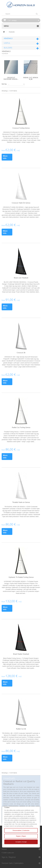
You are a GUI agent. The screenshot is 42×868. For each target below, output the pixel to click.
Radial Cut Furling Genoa (21, 427)
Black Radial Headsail (21, 654)
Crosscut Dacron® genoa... (11, 78)
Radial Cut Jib (21, 729)
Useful (7, 43)
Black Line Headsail (21, 278)
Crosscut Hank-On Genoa (21, 203)
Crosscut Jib (21, 353)
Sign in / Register (9, 857)
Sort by (4, 84)
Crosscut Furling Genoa (21, 128)
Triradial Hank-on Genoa (21, 502)
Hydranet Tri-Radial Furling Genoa (21, 577)
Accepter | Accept (21, 842)
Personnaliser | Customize (21, 830)
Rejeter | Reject (21, 836)
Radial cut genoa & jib (31, 78)
